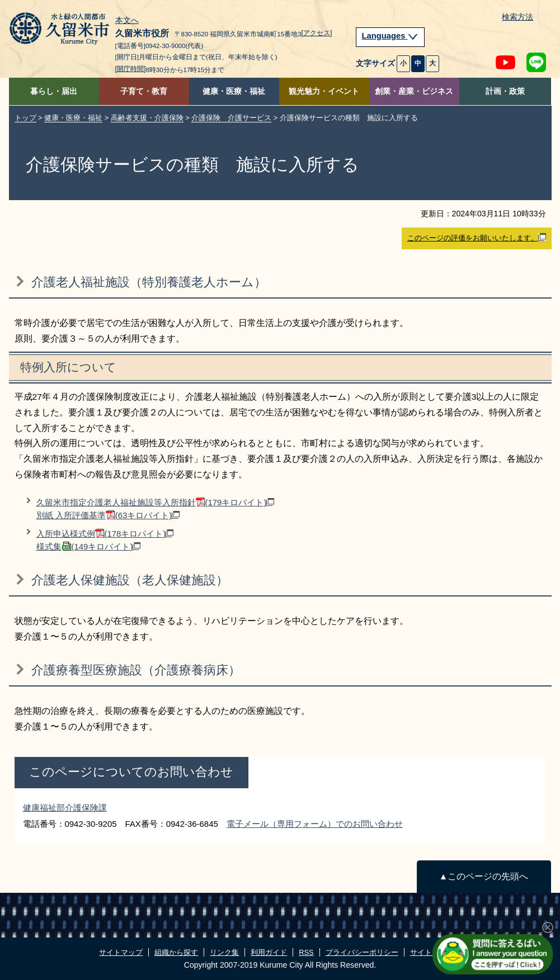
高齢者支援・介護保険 (147, 118)
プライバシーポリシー (362, 952)
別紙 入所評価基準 (108, 515)
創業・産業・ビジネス (414, 91)
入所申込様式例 (105, 534)
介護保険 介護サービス (231, 118)
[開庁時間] (131, 69)
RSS (306, 952)
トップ (25, 118)
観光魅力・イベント (324, 91)
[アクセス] (317, 33)
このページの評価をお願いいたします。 (477, 238)
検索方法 (517, 17)
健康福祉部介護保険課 (65, 808)
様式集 (89, 546)
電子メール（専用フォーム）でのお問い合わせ (315, 824)
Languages (390, 36)
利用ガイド (269, 952)
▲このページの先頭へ (484, 876)
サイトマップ (121, 952)
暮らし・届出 (54, 91)
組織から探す (176, 952)
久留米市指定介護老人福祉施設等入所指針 (156, 502)
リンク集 (224, 952)
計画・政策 (505, 91)
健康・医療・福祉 (234, 91)
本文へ (127, 21)
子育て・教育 (144, 91)
